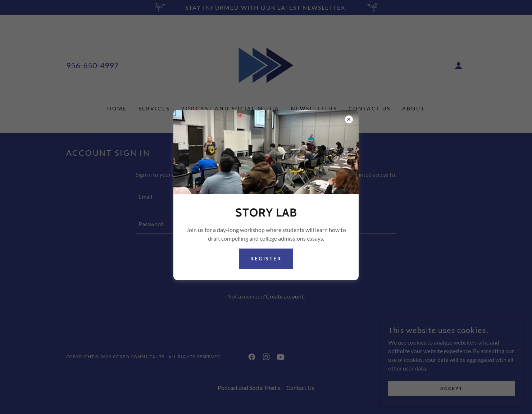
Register (266, 258)
